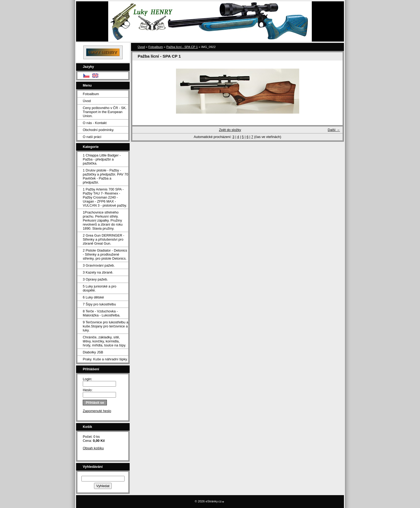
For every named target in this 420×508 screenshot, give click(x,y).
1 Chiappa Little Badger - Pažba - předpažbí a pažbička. (102, 159)
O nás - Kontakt (95, 123)
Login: (87, 379)
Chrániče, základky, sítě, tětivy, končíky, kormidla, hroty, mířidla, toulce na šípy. (104, 341)
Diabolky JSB (93, 352)
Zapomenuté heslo (97, 411)
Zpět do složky (230, 130)
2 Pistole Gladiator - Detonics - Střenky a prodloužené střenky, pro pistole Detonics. (105, 254)
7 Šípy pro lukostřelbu (99, 304)
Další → (334, 130)
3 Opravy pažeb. (95, 279)
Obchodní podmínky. (98, 130)
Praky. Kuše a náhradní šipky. (105, 359)
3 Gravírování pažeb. (99, 265)
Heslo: (88, 390)
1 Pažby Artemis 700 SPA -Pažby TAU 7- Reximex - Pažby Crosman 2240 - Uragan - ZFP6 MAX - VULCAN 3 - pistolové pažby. (105, 197)
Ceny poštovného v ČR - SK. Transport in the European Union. (105, 112)
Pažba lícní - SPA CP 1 (182, 47)
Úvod (87, 101)
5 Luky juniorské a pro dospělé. (100, 288)
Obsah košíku (93, 448)
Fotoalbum (91, 94)
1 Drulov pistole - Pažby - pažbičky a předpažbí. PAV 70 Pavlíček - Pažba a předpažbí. (106, 176)
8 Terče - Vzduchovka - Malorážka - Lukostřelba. (102, 313)
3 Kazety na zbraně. (98, 272)
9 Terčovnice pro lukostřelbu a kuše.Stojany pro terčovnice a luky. (106, 326)
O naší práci (92, 137)
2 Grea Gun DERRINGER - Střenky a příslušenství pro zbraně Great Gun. (104, 239)
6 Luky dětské (93, 297)
